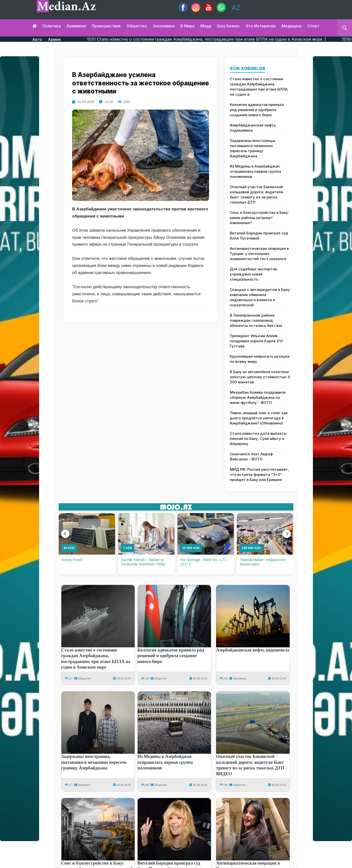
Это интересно (261, 26)
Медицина (291, 26)
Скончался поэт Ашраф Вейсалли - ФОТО (251, 457)
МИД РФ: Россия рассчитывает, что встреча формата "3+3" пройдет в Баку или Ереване (259, 474)
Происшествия (106, 26)
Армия (54, 39)
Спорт (313, 26)
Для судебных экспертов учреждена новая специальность (253, 274)
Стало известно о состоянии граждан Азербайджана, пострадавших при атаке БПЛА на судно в (259, 87)
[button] (65, 534)
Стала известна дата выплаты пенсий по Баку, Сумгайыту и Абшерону (258, 439)
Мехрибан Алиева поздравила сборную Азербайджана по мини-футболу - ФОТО (258, 397)
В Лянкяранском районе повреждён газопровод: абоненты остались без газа (256, 320)
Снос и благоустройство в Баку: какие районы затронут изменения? (259, 218)
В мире (187, 26)
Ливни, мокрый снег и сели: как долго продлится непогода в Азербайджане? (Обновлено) (259, 418)
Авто (37, 39)
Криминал (76, 26)
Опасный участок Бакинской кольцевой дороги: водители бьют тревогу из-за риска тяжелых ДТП (256, 194)
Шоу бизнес (228, 26)
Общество (137, 26)
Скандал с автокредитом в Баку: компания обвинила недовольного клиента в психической (260, 297)
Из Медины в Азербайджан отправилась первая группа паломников (255, 171)
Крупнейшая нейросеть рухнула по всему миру (260, 359)
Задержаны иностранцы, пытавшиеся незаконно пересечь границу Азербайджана (253, 148)
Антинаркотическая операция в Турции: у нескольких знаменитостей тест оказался (259, 254)
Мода (206, 26)
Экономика (164, 26)
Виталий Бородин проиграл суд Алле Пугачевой (259, 236)
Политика (52, 26)
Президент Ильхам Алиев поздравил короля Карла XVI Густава (256, 341)
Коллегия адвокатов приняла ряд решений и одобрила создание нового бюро (257, 110)
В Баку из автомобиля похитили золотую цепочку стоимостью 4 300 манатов (260, 377)
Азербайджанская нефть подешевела (253, 128)
